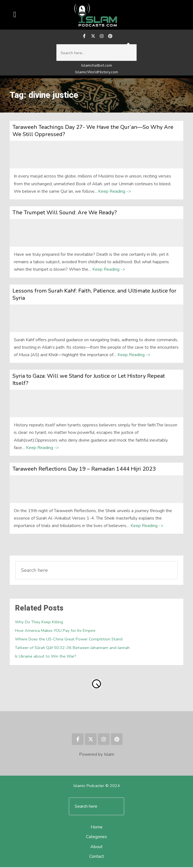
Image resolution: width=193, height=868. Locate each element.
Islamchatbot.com (97, 67)
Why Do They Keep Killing (39, 623)
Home (97, 828)
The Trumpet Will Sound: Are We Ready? (65, 213)
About (96, 848)
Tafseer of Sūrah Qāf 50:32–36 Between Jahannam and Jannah (72, 649)
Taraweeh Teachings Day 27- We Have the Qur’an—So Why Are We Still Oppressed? (93, 132)
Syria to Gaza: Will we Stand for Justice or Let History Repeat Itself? (89, 380)
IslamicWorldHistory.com (97, 73)
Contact (97, 857)
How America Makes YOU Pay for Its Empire (55, 632)
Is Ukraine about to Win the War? (46, 657)
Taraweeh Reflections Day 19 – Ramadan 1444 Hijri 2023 (84, 470)
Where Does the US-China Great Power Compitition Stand (69, 640)
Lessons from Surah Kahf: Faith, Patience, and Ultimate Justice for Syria (94, 295)
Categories (96, 838)
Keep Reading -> (115, 192)
